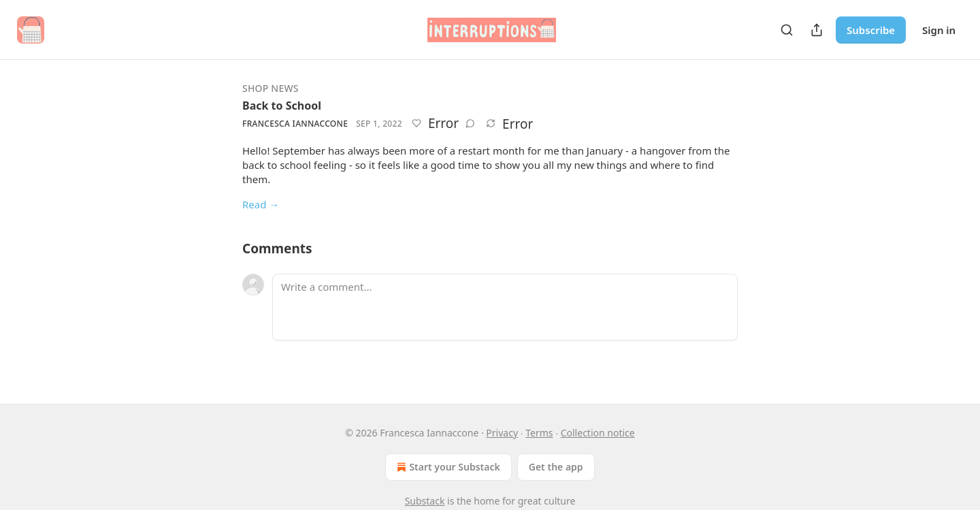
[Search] (787, 30)
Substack (425, 501)
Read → (261, 204)
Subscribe (871, 30)
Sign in (939, 30)
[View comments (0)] (470, 123)
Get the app (556, 467)
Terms (539, 433)
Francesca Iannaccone (295, 124)
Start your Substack (447, 467)
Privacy (502, 433)
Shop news (271, 88)
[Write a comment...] (505, 307)
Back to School (282, 106)
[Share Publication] (817, 30)
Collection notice (598, 433)
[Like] (416, 123)
